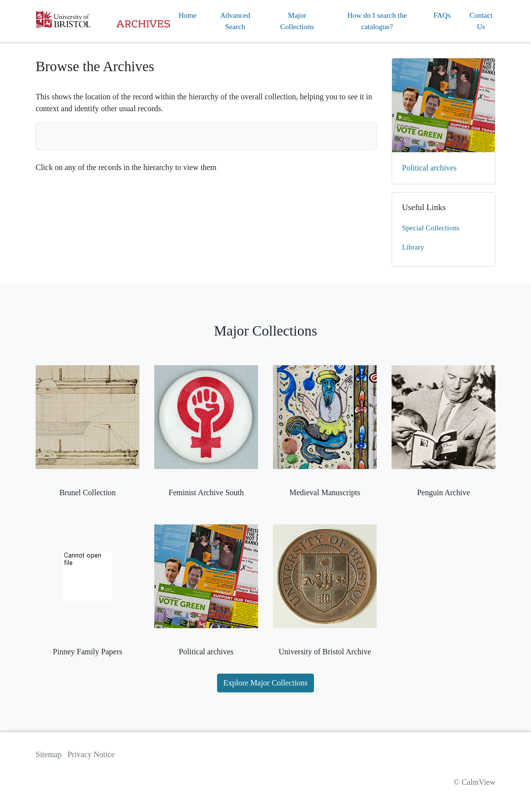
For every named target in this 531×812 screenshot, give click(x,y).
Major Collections (297, 21)
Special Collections (431, 228)
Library (413, 247)
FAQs (442, 15)
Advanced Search (235, 21)
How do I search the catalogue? (377, 21)
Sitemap (48, 754)
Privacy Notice (91, 754)
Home (188, 15)
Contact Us (481, 21)
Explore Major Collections (266, 683)
